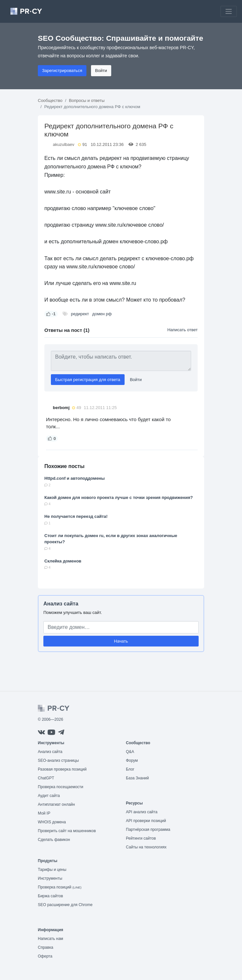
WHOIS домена (52, 822)
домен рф (102, 314)
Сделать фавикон (54, 840)
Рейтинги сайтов (141, 838)
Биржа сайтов (50, 896)
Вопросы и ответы (87, 100)
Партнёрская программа (148, 830)
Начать (121, 641)
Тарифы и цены (52, 870)
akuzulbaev (64, 144)
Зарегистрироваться (62, 71)
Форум (132, 760)
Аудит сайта (49, 796)
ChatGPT (46, 778)
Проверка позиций (60, 887)
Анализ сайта (61, 604)
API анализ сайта (142, 812)
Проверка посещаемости (61, 787)
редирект (80, 314)
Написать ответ (182, 330)
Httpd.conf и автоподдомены (75, 478)
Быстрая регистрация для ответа (88, 380)
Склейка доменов (63, 561)
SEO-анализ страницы (58, 760)
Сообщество (50, 100)
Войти (101, 71)
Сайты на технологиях (146, 847)
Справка (45, 947)
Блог (130, 769)
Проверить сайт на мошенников (67, 831)
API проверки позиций (146, 821)
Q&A (130, 752)
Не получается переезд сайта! (76, 516)
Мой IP (44, 813)
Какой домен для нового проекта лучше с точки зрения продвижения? (119, 497)
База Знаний (137, 778)
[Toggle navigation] (229, 11)
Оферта (45, 956)
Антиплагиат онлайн (56, 804)
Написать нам (51, 939)
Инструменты (50, 878)
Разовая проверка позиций (62, 769)
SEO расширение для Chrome (65, 905)
